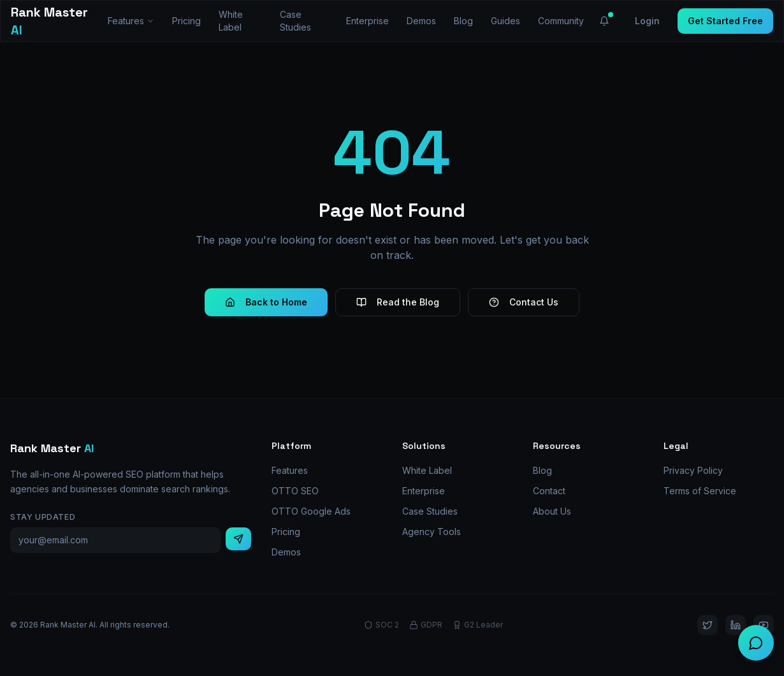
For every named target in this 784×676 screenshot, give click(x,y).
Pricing (186, 21)
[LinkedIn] (736, 625)
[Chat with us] (756, 643)
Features (131, 21)
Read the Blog (398, 302)
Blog (463, 21)
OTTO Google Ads (311, 511)
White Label (231, 21)
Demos (421, 21)
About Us (552, 511)
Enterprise (367, 21)
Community (561, 21)
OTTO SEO (295, 491)
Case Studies (295, 21)
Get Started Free (725, 21)
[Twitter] (708, 625)
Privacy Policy (693, 470)
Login (647, 21)
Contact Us (524, 302)
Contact (549, 491)
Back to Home (266, 302)
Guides (505, 21)
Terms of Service (700, 491)
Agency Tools (432, 532)
